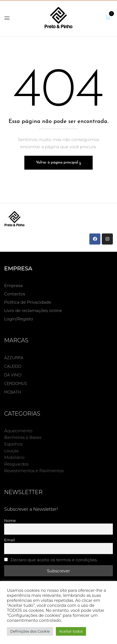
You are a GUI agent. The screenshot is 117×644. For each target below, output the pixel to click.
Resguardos (16, 464)
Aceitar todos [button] (71, 631)
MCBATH (13, 392)
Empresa (13, 285)
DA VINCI (13, 375)
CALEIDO (13, 366)
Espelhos (13, 444)
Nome (10, 520)
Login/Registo (19, 319)
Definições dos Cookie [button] (30, 631)
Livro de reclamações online (33, 310)
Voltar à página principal (58, 163)
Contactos (15, 294)
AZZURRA (14, 358)
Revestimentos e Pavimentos (34, 471)
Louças (11, 451)
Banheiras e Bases (23, 437)
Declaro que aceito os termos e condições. (54, 560)
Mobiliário (14, 457)
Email (10, 540)
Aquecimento (18, 431)
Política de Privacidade (28, 302)
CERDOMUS (15, 383)
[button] (108, 17)
